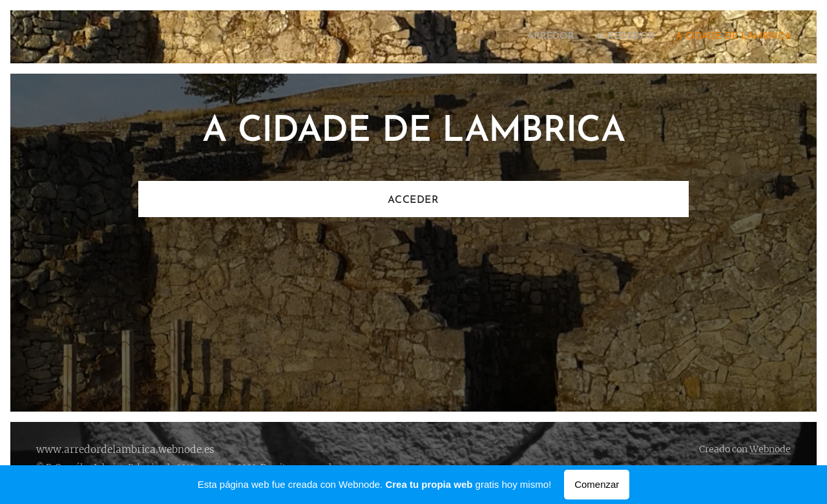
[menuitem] (530, 37)
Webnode (770, 449)
